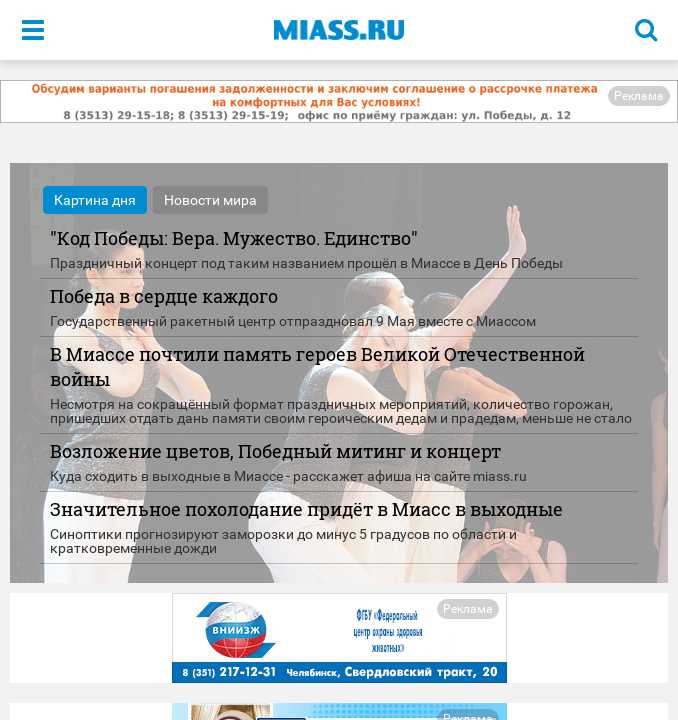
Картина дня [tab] (95, 200)
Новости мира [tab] (210, 200)
